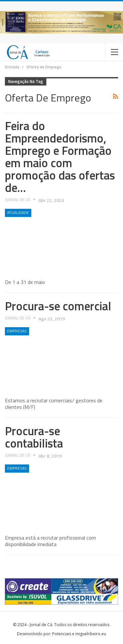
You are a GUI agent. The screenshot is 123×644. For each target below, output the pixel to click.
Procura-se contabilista (34, 437)
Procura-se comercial (58, 306)
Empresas (17, 331)
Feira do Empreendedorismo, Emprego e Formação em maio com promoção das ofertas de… (60, 157)
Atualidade (18, 213)
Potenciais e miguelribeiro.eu (79, 634)
